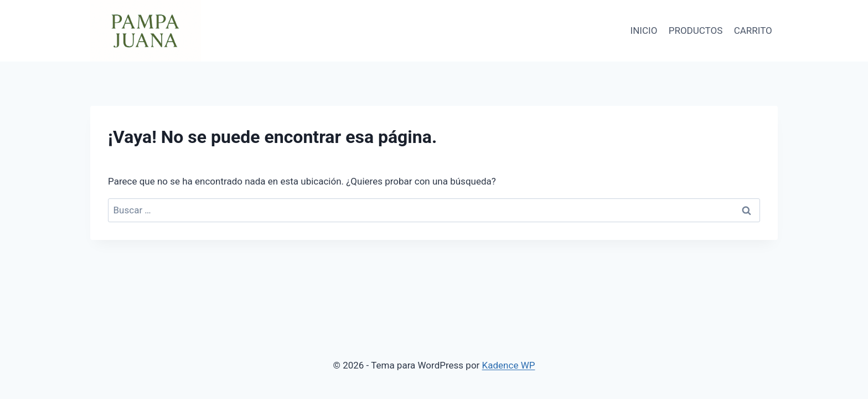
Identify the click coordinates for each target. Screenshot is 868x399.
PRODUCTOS (696, 30)
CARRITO (753, 30)
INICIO (644, 30)
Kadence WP (509, 365)
